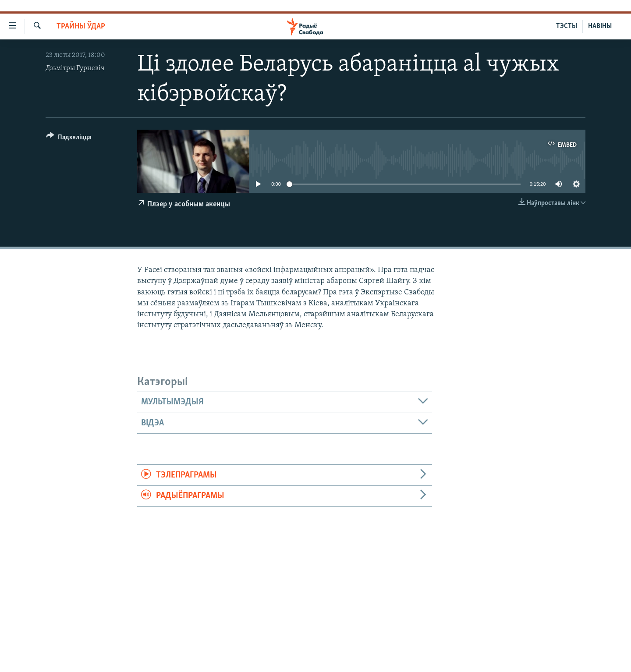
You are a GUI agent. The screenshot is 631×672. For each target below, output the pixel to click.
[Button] (69, 139)
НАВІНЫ (600, 26)
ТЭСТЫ (567, 26)
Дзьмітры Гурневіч (75, 68)
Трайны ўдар (81, 27)
